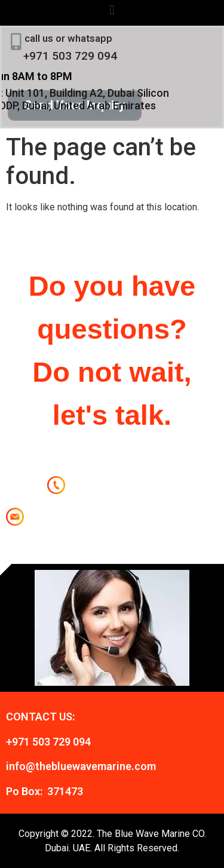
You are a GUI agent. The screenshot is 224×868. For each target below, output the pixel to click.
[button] (112, 10)
